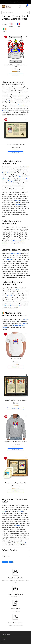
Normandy (22, 105)
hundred (18, 200)
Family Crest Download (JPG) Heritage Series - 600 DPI (16, 66)
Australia (21, 511)
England (17, 525)
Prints (3, 639)
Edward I (10, 296)
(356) (18, 72)
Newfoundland (21, 543)
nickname (10, 101)
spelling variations (15, 253)
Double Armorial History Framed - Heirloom (16, 400)
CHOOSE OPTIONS (16, 75)
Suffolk (4, 179)
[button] (16, 550)
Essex (16, 177)
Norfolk (23, 177)
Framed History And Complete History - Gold (16, 483)
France (19, 25)
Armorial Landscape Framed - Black (16, 145)
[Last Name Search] (15, 12)
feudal (18, 204)
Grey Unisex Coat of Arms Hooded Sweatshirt (16, 442)
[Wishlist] (26, 36)
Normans (22, 95)
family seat (11, 181)
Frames (4, 642)
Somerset (22, 179)
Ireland (5, 30)
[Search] (28, 12)
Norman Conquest (7, 173)
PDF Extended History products (13, 306)
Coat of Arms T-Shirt (16, 359)
